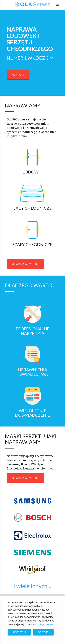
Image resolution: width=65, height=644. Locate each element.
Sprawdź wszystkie (26, 264)
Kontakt (18, 75)
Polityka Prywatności (42, 624)
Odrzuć (43, 632)
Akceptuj (19, 632)
